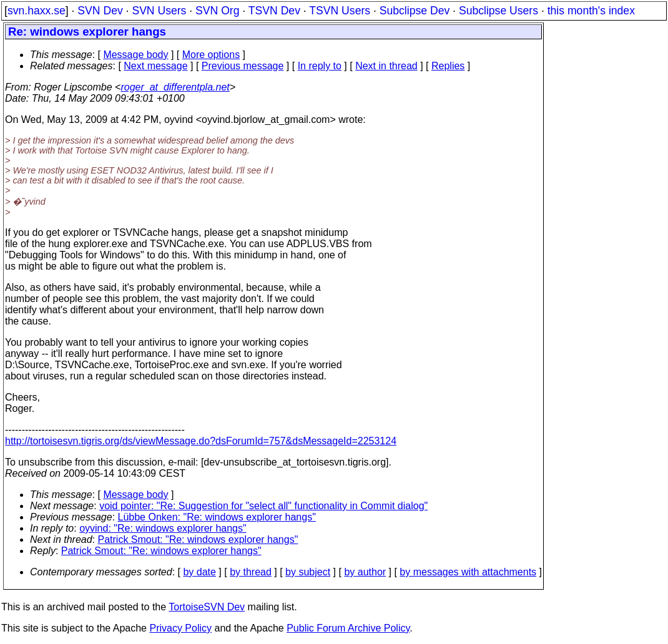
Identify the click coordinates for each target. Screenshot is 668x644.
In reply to (320, 66)
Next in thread (386, 66)
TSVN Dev (274, 11)
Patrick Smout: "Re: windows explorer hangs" (198, 539)
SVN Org (217, 11)
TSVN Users (340, 11)
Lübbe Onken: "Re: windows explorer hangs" (217, 517)
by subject (308, 572)
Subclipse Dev (415, 11)
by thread (251, 572)
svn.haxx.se (37, 11)
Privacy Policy (180, 628)
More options (211, 55)
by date (199, 572)
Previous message (243, 66)
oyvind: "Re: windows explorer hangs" (163, 528)
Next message (155, 66)
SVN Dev (100, 11)
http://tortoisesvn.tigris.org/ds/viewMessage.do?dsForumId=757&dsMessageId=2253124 (201, 441)
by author (365, 572)
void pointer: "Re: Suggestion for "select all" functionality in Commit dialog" (263, 506)
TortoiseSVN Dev (207, 607)
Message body (135, 55)
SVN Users (159, 11)
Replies (448, 66)
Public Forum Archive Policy (348, 628)
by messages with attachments (468, 572)
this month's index (591, 11)
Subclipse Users (499, 11)
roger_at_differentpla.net (175, 87)
